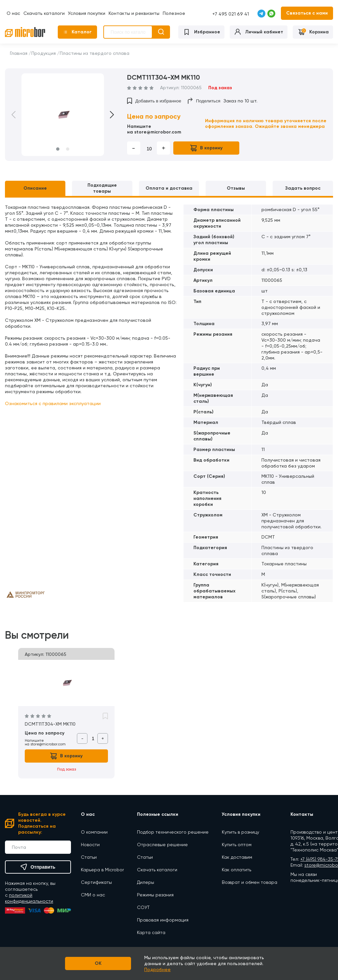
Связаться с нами (307, 13)
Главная (19, 53)
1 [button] (58, 149)
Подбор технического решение (173, 832)
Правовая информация (163, 920)
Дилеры (146, 882)
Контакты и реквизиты (134, 13)
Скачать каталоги (44, 13)
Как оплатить (237, 870)
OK (98, 963)
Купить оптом (237, 845)
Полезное (174, 13)
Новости (90, 845)
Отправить (38, 867)
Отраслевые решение (162, 845)
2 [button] (68, 149)
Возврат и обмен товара (250, 882)
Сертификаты (96, 882)
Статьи (89, 857)
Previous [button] (18, 115)
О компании (94, 832)
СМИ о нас (93, 895)
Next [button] (107, 115)
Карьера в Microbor (102, 870)
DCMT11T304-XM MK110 (50, 724)
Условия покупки (87, 13)
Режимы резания (155, 895)
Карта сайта (151, 932)
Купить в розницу (240, 832)
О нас (13, 13)
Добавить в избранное (154, 101)
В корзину (206, 148)
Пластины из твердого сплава (95, 53)
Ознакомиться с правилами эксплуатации (53, 403)
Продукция (44, 53)
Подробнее (157, 969)
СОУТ (143, 907)
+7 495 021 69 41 (231, 14)
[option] (63, 115)
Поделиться (204, 101)
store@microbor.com (158, 132)
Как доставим (237, 857)
